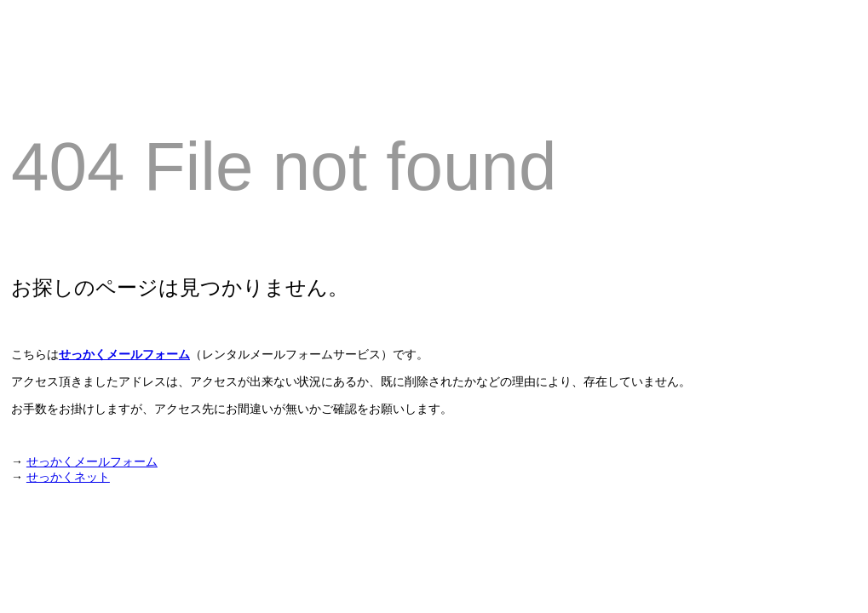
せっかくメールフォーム (124, 354)
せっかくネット (68, 477)
